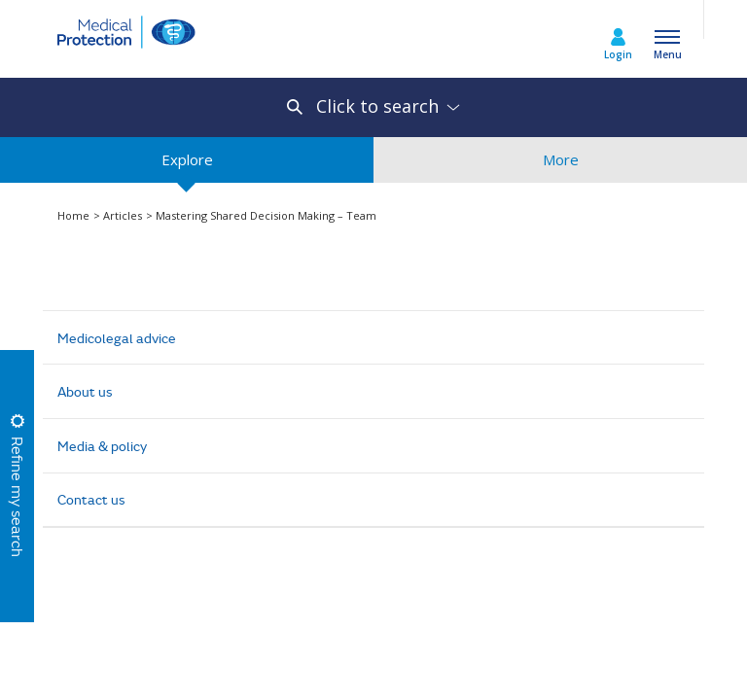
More (561, 166)
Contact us (91, 499)
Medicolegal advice (117, 338)
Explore (187, 166)
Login (618, 54)
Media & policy (102, 446)
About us (85, 391)
